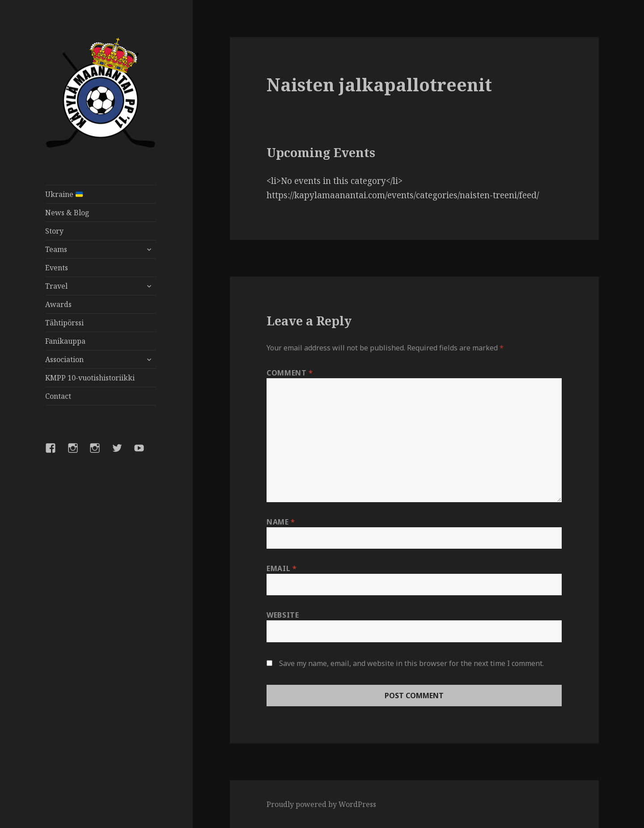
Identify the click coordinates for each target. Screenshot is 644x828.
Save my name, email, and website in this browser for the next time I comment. (411, 663)
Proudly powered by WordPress (321, 804)
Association (64, 359)
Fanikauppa (65, 341)
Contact (58, 396)
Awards (58, 304)
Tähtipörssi (64, 323)
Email (282, 568)
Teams (56, 249)
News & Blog (67, 213)
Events (57, 268)
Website (283, 615)
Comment (290, 373)
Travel (56, 286)
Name (281, 522)
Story (54, 231)
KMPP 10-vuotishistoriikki (90, 378)
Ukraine (64, 194)
